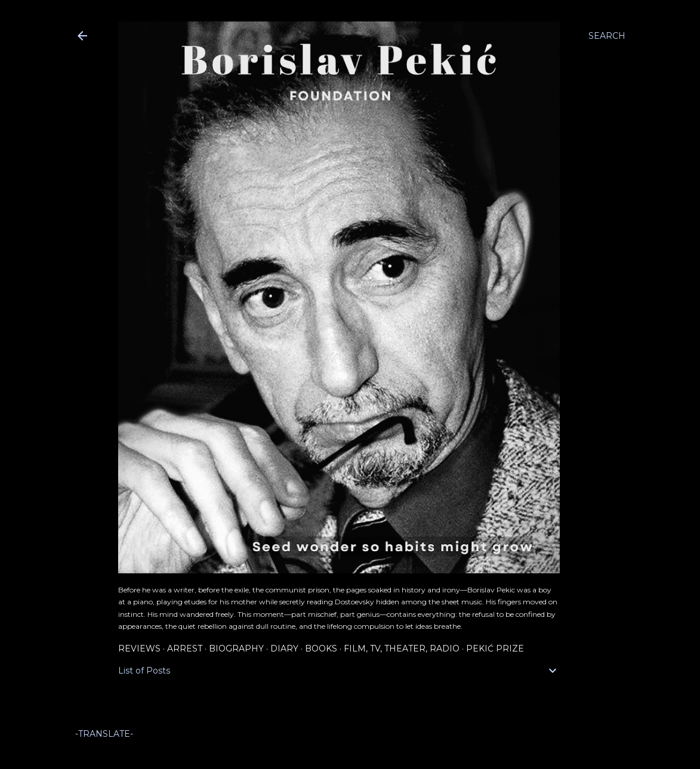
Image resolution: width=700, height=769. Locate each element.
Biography (236, 648)
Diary (284, 648)
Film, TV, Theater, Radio (402, 648)
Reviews (139, 648)
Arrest (185, 648)
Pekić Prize (495, 648)
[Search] (607, 36)
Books (321, 648)
